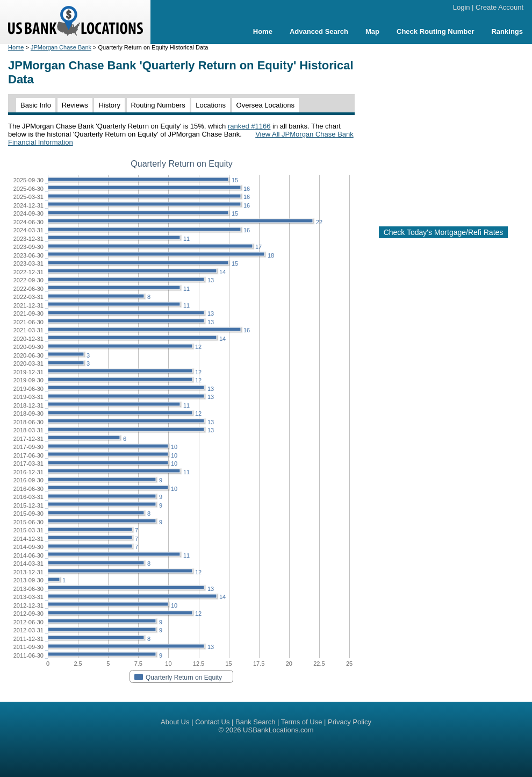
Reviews (75, 105)
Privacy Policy (350, 722)
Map (372, 31)
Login (462, 7)
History (109, 105)
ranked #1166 (249, 126)
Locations (211, 105)
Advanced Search (319, 31)
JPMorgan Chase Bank (61, 47)
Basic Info (36, 105)
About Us (175, 722)
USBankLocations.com (278, 730)
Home (263, 31)
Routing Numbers (158, 105)
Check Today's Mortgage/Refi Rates (444, 232)
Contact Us (212, 722)
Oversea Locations (265, 105)
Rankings (507, 31)
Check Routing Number (435, 31)
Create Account (499, 7)
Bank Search (255, 722)
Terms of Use (302, 722)
